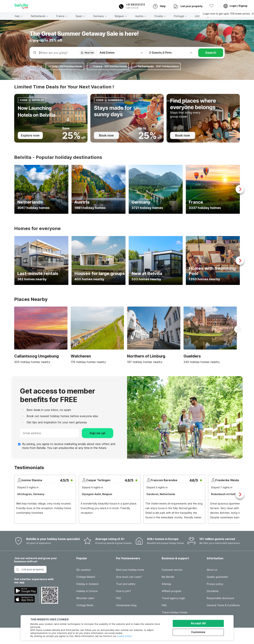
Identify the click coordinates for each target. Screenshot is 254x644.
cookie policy (124, 636)
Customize (198, 632)
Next (240, 189)
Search (211, 53)
